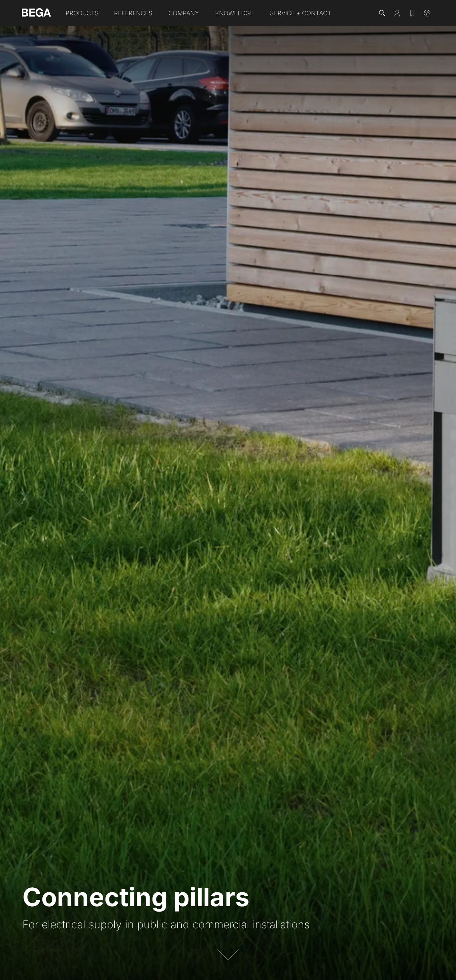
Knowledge (234, 13)
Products (82, 13)
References (133, 13)
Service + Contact (301, 13)
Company (184, 13)
